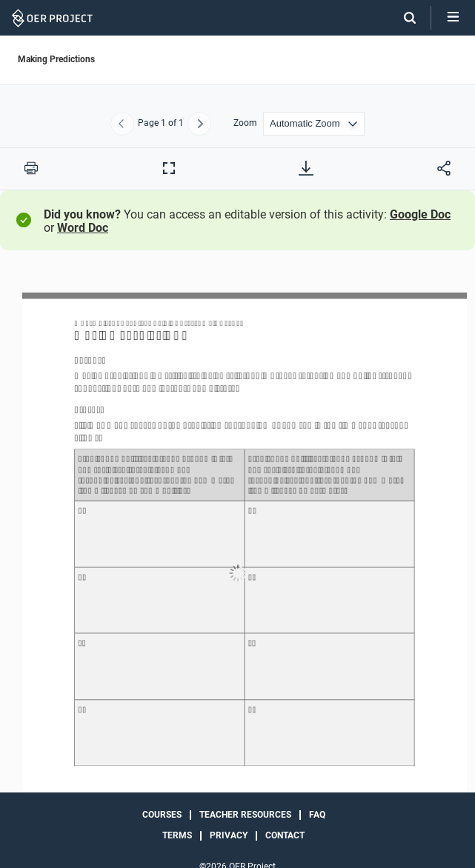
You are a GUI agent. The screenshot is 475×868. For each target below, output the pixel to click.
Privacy (229, 835)
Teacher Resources (245, 815)
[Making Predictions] (237, 574)
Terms (177, 835)
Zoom (245, 123)
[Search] (402, 18)
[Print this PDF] (31, 168)
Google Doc (420, 214)
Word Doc (83, 228)
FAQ (317, 815)
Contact (285, 835)
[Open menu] (453, 18)
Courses (162, 815)
